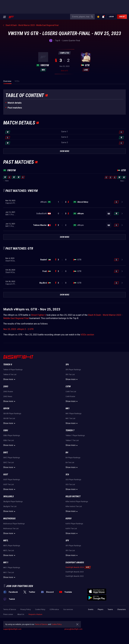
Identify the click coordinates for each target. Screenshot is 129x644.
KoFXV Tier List (71, 529)
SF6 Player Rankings (73, 370)
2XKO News (8, 396)
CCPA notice (54, 609)
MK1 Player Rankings (74, 414)
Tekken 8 (8, 365)
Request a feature (35, 614)
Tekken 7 (70, 430)
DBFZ (6, 453)
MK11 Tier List (9, 573)
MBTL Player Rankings (12, 546)
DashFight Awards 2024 (75, 567)
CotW (68, 386)
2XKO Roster (8, 392)
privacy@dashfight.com (73, 629)
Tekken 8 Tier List (10, 375)
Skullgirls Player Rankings (13, 502)
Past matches (15, 108)
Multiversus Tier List (11, 529)
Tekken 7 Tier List (72, 440)
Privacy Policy (26, 609)
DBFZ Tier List (9, 463)
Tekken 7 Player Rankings (75, 436)
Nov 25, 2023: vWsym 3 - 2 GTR (18, 329)
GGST (6, 474)
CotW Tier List (71, 392)
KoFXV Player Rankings (74, 524)
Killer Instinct (73, 496)
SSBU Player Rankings (12, 436)
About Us (21, 614)
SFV (67, 541)
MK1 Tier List (70, 418)
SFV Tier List (70, 551)
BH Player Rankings (73, 458)
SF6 (67, 365)
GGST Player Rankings (12, 480)
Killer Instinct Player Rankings (77, 502)
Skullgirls (8, 496)
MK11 (6, 562)
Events (91, 609)
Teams (110, 609)
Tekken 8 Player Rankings (13, 370)
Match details (15, 103)
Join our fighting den (19, 586)
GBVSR (6, 408)
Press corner (8, 614)
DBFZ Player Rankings (12, 458)
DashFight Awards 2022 (75, 576)
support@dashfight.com (12, 629)
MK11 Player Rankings (12, 568)
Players (101, 609)
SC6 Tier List (70, 485)
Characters (121, 609)
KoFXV (69, 519)
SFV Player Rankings (73, 546)
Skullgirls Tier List (10, 506)
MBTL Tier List (9, 551)
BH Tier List (70, 463)
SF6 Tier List (70, 375)
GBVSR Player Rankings (12, 414)
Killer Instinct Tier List (74, 506)
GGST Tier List (9, 485)
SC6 (67, 474)
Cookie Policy (40, 609)
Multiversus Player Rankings (14, 524)
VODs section (87, 335)
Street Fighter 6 (38, 315)
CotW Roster (70, 396)
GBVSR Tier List (9, 418)
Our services (68, 609)
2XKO (6, 386)
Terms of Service (10, 609)
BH (67, 453)
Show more (10, 379)
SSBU (6, 430)
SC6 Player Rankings (73, 480)
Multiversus (9, 519)
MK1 (68, 408)
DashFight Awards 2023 (75, 572)
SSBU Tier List (9, 440)
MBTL (6, 541)
